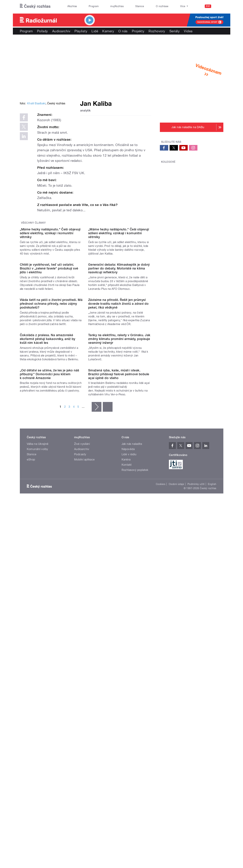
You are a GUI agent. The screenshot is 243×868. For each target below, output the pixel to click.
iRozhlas (72, 6)
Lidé (95, 31)
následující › (97, 636)
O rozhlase (162, 6)
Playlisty (81, 31)
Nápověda (128, 678)
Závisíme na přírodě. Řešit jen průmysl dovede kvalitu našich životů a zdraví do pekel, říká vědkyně (118, 462)
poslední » (108, 636)
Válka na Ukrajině (38, 673)
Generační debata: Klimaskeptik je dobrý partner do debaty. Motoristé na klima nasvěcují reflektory (119, 391)
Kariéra (126, 688)
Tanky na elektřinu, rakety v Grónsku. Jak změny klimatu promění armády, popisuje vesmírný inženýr (119, 532)
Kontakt (127, 694)
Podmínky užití (196, 713)
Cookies (161, 713)
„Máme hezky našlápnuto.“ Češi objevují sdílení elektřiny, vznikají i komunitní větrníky (50, 321)
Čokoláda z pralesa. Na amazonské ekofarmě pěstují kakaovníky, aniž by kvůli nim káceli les (48, 532)
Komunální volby (37, 678)
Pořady (43, 31)
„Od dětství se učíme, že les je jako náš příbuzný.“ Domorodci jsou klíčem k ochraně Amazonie (49, 603)
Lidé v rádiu (129, 683)
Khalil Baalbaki (36, 156)
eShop (31, 688)
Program (94, 6)
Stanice (140, 6)
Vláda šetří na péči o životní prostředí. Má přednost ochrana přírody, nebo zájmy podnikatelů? (51, 462)
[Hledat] (219, 6)
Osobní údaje (176, 713)
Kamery (108, 31)
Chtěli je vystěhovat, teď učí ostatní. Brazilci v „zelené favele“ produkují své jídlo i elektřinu (49, 391)
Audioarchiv (61, 31)
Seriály (175, 31)
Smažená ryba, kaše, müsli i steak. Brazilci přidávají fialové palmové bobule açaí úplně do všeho (119, 603)
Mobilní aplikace (84, 688)
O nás (123, 31)
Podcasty (80, 683)
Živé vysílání (82, 673)
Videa (188, 31)
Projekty (138, 31)
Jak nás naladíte (132, 673)
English (212, 713)
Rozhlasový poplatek (135, 699)
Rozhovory (157, 31)
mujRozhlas (117, 6)
